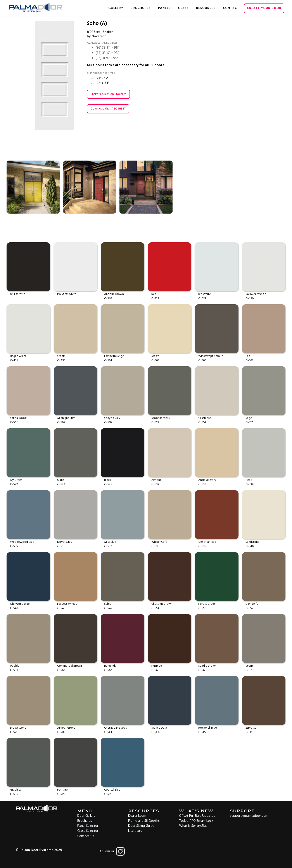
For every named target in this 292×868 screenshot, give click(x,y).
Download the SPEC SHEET (108, 109)
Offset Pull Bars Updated (197, 816)
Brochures (85, 821)
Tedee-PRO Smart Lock (196, 821)
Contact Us (86, 836)
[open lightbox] (41, 75)
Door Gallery (86, 816)
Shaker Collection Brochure (108, 94)
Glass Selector (88, 831)
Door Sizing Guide (141, 826)
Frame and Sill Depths (144, 821)
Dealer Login (137, 816)
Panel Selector (88, 826)
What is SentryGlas (193, 826)
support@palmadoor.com (249, 816)
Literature (135, 831)
